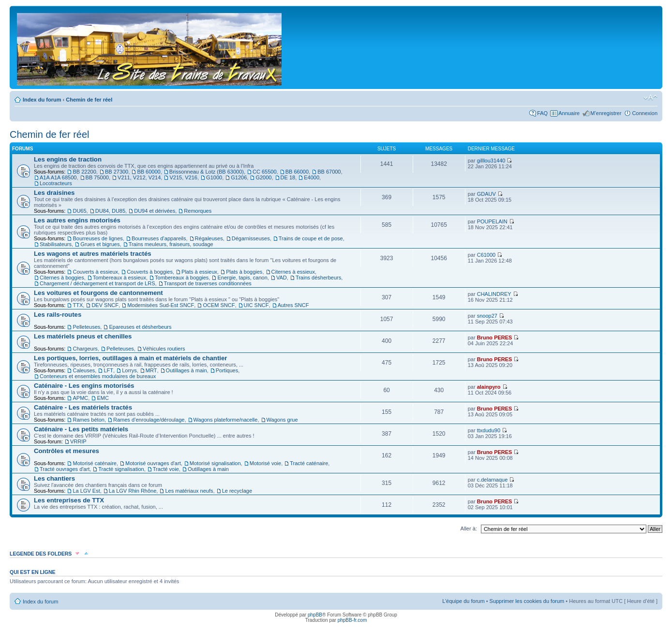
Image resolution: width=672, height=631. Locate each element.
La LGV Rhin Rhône (133, 491)
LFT (108, 370)
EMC (103, 398)
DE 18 (288, 177)
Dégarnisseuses (251, 238)
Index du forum (42, 100)
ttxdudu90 (489, 430)
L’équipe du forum (463, 601)
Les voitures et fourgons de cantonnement (98, 293)
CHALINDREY (494, 294)
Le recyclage (237, 491)
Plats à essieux (199, 272)
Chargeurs (85, 349)
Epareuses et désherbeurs (140, 327)
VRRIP (78, 441)
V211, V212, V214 (139, 177)
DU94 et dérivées (155, 211)
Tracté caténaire (309, 463)
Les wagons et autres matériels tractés (93, 254)
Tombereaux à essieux (119, 278)
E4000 (312, 177)
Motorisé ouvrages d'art (153, 463)
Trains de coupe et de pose (311, 238)
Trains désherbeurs (318, 278)
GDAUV (486, 194)
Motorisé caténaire (95, 463)
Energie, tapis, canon (242, 278)
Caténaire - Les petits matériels (81, 429)
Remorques (198, 211)
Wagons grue (282, 420)
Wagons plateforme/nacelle (226, 420)
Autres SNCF (293, 305)
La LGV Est (86, 491)
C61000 (486, 255)
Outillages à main (187, 370)
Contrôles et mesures (67, 451)
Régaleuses (209, 238)
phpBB (315, 615)
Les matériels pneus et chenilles (83, 336)
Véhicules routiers (164, 349)
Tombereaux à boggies (182, 278)
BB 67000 (329, 172)
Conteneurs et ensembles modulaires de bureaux (98, 376)
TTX (78, 305)
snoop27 (487, 316)
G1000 (214, 177)
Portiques (227, 370)
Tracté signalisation (121, 469)
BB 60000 (149, 172)
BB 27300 (117, 172)
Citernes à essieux (293, 272)
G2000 (263, 177)
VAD (282, 278)
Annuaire (569, 113)
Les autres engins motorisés (77, 220)
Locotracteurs (56, 183)
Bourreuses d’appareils (159, 238)
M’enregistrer (606, 113)
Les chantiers (54, 478)
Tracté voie (166, 469)
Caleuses (84, 370)
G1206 (239, 177)
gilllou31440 (491, 161)
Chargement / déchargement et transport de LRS (97, 283)
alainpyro (489, 387)
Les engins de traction (68, 159)
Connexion (645, 113)
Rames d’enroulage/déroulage (149, 420)
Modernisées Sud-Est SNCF (161, 305)
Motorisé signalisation (215, 463)
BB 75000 (97, 177)
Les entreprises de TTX (69, 500)
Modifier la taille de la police (650, 98)
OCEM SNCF (219, 305)
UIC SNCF (256, 305)
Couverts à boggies (150, 272)
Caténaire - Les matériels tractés (83, 407)
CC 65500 (265, 172)
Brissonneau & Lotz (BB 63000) (207, 172)
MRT (151, 370)
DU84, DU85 (110, 211)
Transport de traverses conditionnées (208, 283)
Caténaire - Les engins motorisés (84, 386)
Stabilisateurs (56, 244)
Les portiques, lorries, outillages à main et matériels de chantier (130, 358)
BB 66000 (297, 172)
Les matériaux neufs (189, 491)
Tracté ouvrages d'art (65, 469)
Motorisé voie (265, 463)
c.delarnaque (493, 480)
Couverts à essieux (95, 272)
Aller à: (469, 528)
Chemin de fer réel (89, 100)
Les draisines (54, 193)
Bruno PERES (495, 338)
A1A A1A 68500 (58, 177)
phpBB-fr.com (352, 620)
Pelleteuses (86, 327)
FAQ (542, 113)
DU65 (79, 211)
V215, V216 (183, 177)
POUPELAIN (492, 221)
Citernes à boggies (62, 278)
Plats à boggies (244, 272)
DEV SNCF (105, 305)
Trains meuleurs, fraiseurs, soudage (171, 244)
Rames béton (88, 420)
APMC (80, 398)
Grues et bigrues (100, 244)
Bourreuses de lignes (97, 238)
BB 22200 (84, 172)
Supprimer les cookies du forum (527, 601)
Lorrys (129, 370)
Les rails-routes (58, 315)
